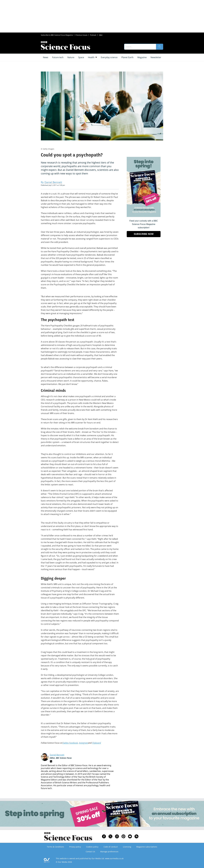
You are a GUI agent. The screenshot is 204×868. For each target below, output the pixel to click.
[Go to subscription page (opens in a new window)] (144, 216)
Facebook (73, 743)
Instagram (83, 743)
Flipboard (96, 743)
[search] (160, 47)
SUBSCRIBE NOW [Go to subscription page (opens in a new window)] (144, 234)
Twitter (66, 743)
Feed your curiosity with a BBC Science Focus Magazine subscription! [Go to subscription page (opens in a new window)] (144, 224)
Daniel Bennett (57, 755)
